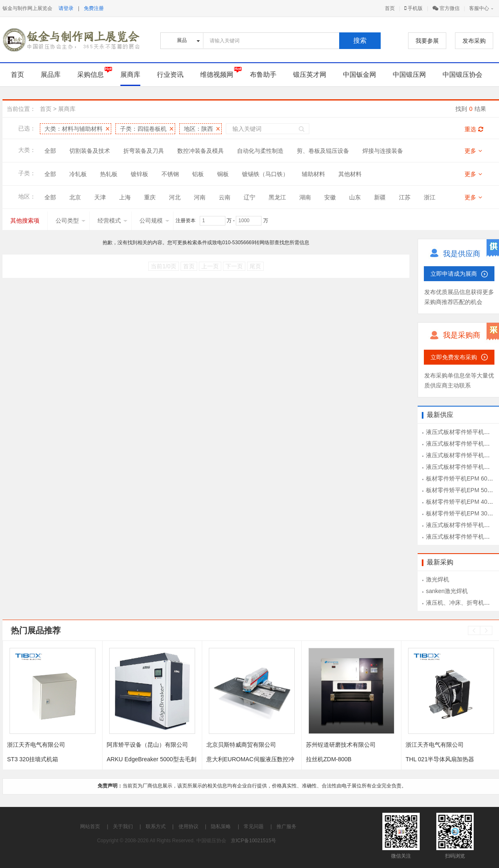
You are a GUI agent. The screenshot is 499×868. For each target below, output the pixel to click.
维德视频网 (217, 75)
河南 (200, 197)
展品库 (51, 75)
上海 (125, 197)
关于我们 (123, 826)
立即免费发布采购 (454, 357)
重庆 (150, 197)
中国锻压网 (409, 75)
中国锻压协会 (462, 75)
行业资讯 (170, 75)
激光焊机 (438, 579)
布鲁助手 (263, 75)
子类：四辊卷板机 (143, 129)
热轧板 (109, 174)
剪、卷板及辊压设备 (323, 151)
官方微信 (446, 8)
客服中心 (479, 8)
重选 (474, 129)
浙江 (430, 197)
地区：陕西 (198, 129)
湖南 (305, 197)
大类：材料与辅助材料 (73, 129)
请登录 (66, 8)
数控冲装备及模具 (201, 151)
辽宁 (249, 197)
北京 (75, 197)
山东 (355, 197)
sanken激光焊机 (447, 591)
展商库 (130, 75)
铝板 (198, 174)
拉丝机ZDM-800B (329, 759)
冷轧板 (78, 174)
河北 (175, 197)
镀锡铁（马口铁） (265, 174)
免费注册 (94, 8)
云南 (225, 197)
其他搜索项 (25, 221)
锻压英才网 (310, 75)
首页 (390, 8)
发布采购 (474, 41)
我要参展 (427, 41)
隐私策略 (221, 826)
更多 (473, 151)
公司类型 (71, 221)
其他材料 (350, 174)
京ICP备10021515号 (253, 841)
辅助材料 (313, 174)
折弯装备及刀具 (144, 151)
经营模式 (113, 221)
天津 (100, 197)
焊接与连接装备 (383, 151)
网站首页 (90, 826)
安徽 (330, 197)
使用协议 (188, 826)
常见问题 (254, 826)
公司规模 (154, 221)
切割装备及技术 (90, 151)
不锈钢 (170, 174)
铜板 (223, 174)
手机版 (413, 8)
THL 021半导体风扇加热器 (440, 759)
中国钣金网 (360, 75)
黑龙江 (277, 197)
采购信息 (91, 75)
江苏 (405, 197)
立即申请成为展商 (454, 274)
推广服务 (286, 826)
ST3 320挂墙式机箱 (33, 759)
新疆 (380, 197)
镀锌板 (139, 174)
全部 (50, 151)
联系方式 (156, 826)
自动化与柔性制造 (260, 151)
